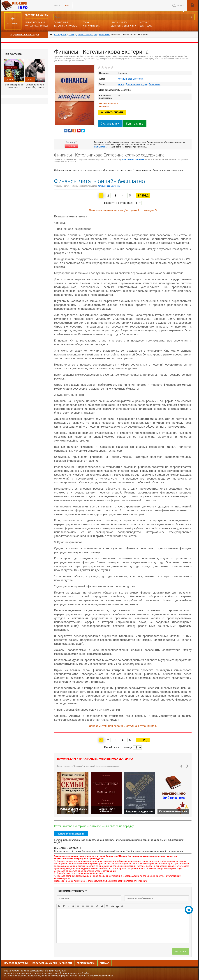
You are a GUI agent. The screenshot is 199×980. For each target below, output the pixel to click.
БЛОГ (68, 5)
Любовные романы (35, 22)
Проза (86, 22)
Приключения (61, 22)
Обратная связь (86, 963)
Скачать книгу (110, 124)
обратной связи (105, 976)
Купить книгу (135, 124)
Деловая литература (136, 84)
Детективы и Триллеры (66, 26)
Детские (144, 22)
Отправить (181, 951)
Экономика (155, 84)
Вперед (143, 195)
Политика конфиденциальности (52, 963)
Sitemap (104, 963)
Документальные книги (124, 26)
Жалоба (71, 146)
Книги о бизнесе (91, 26)
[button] (59, 906)
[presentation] (59, 906)
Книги (57, 5)
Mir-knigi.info (25, 5)
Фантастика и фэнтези (37, 26)
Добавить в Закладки (25, 35)
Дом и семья (147, 26)
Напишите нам (101, 147)
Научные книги (119, 22)
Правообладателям (16, 963)
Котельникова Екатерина (131, 79)
